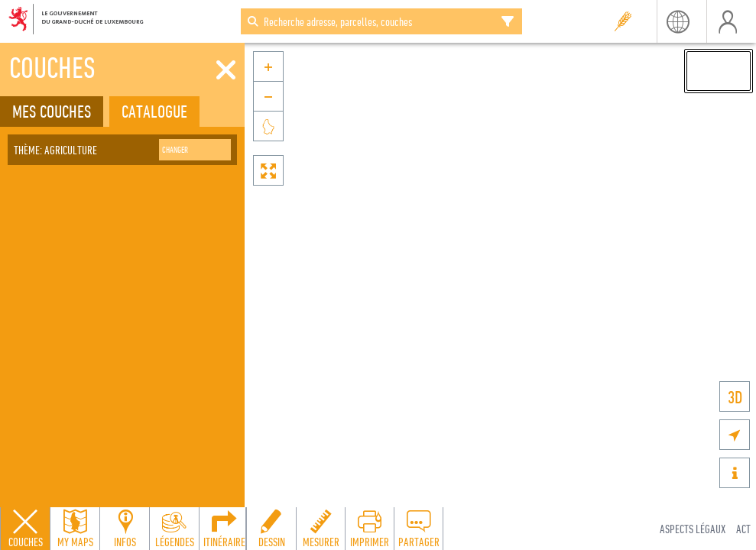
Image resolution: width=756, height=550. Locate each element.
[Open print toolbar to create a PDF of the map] (369, 529)
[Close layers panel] (25, 529)
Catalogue (154, 111)
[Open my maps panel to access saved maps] (75, 529)
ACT (743, 529)
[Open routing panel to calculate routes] (224, 529)
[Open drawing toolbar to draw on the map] (271, 529)
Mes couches (52, 111)
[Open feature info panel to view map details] (125, 529)
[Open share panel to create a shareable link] (418, 529)
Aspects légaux (693, 529)
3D (735, 397)
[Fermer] (226, 70)
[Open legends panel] (174, 529)
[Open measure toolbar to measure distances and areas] (320, 529)
